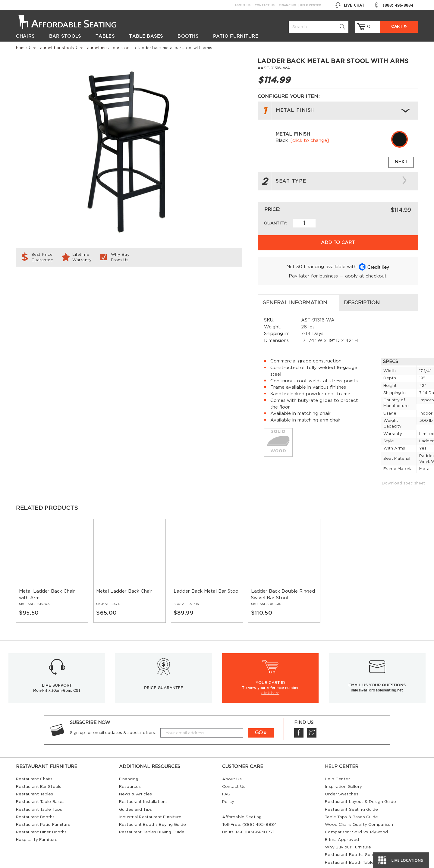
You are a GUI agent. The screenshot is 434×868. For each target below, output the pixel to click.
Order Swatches (342, 776)
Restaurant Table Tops (39, 791)
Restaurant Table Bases (40, 783)
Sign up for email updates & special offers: (113, 714)
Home (21, 48)
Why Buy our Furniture (348, 829)
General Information (53, 284)
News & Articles (135, 776)
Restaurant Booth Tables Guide (357, 844)
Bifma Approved (342, 821)
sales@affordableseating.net (377, 671)
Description (154, 284)
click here (270, 674)
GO (259, 714)
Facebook (299, 714)
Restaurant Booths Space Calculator (363, 836)
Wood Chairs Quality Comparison (359, 806)
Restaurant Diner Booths (41, 813)
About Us (242, 5)
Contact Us (265, 5)
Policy (228, 783)
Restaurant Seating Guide (351, 791)
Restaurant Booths (35, 798)
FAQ (226, 776)
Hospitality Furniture (37, 821)
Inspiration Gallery (343, 768)
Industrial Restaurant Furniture (150, 798)
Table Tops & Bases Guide (351, 798)
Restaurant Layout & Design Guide (360, 783)
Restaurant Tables (35, 776)
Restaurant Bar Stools (53, 48)
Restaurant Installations (143, 783)
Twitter (312, 714)
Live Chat (350, 5)
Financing (287, 5)
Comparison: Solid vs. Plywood (356, 813)
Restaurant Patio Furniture (43, 806)
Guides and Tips (135, 791)
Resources (130, 768)
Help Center (310, 5)
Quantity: (275, 223)
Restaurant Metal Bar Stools (106, 48)
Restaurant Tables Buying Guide (152, 813)
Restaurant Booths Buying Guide (153, 806)
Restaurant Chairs (34, 760)
